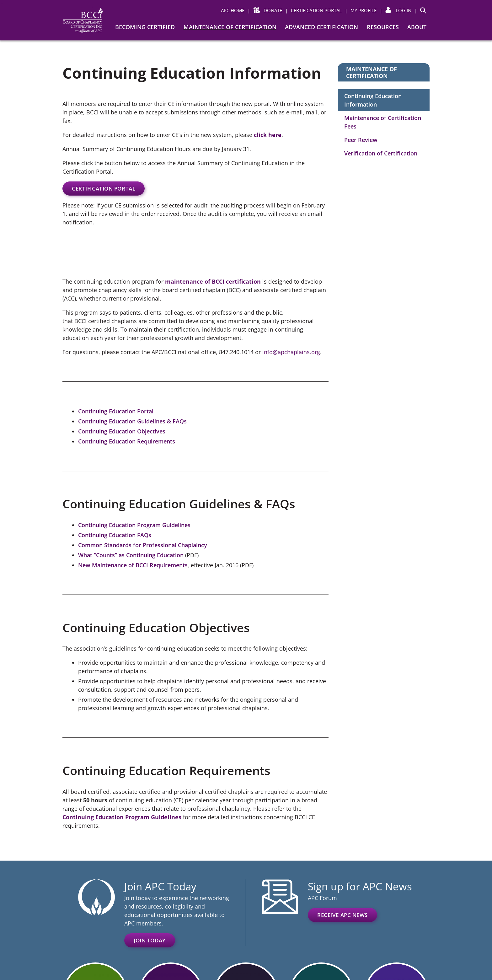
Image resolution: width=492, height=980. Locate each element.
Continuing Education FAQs (115, 535)
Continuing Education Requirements (127, 441)
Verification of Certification (381, 153)
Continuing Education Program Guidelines (134, 525)
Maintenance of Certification (230, 27)
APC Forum (322, 898)
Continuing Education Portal (116, 411)
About (417, 27)
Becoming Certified (145, 27)
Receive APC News (342, 915)
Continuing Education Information (373, 100)
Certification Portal (104, 189)
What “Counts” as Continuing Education (131, 555)
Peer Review (361, 140)
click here (268, 135)
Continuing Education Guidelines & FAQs (132, 421)
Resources (383, 27)
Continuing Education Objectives (122, 431)
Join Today (150, 940)
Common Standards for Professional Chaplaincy (143, 545)
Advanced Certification (321, 27)
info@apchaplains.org (291, 352)
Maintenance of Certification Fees (383, 122)
